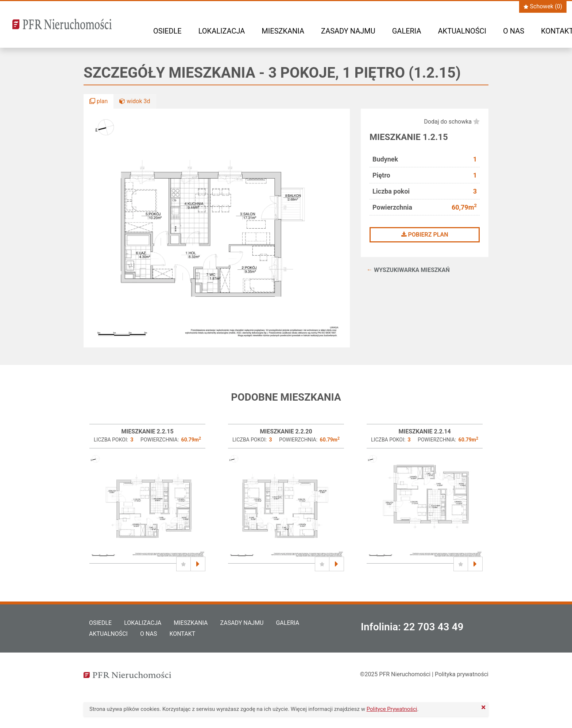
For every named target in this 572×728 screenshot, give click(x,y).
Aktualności (462, 31)
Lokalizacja (222, 31)
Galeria (407, 31)
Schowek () (543, 6)
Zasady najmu (348, 31)
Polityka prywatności (462, 674)
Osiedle (167, 31)
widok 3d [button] (135, 101)
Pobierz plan (425, 235)
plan (98, 101)
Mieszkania (283, 31)
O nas (514, 31)
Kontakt (182, 634)
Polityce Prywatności (392, 709)
